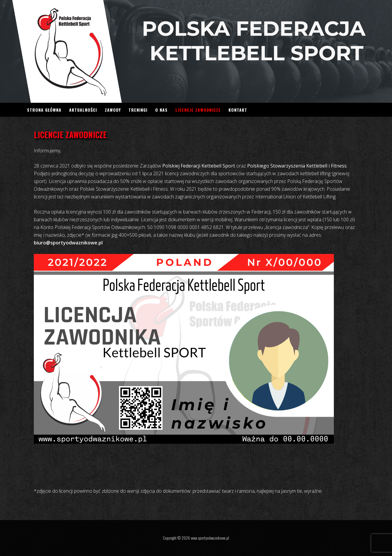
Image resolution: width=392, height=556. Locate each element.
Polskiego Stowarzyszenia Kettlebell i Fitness (297, 166)
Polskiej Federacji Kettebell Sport (199, 166)
